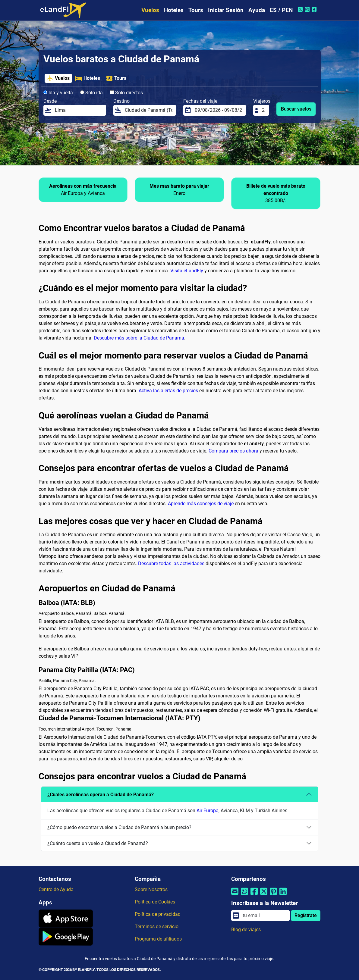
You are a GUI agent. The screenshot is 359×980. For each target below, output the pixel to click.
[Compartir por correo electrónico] (235, 895)
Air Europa (208, 811)
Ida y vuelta (58, 93)
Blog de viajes (246, 930)
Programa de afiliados (158, 939)
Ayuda (257, 10)
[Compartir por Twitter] (264, 895)
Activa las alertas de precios (168, 391)
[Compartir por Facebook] (254, 895)
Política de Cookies (155, 902)
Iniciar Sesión (226, 10)
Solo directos (126, 93)
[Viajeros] (264, 110)
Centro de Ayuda (56, 889)
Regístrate (306, 915)
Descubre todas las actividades (171, 564)
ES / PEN (281, 10)
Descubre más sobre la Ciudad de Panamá (139, 338)
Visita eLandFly (187, 271)
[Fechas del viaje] (219, 110)
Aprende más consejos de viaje (201, 504)
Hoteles (174, 10)
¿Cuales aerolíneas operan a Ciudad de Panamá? (101, 795)
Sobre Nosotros (151, 889)
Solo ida (91, 93)
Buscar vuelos (296, 109)
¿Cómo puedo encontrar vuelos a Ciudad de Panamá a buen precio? (119, 827)
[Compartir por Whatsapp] (244, 895)
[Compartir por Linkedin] (283, 895)
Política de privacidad (158, 914)
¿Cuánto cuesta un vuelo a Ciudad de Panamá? (98, 843)
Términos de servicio (157, 927)
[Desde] (79, 110)
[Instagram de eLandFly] (308, 9)
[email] (264, 916)
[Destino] (149, 110)
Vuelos (150, 10)
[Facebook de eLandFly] (315, 9)
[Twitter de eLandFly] (301, 9)
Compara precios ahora (233, 451)
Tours (196, 10)
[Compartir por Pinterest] (273, 895)
